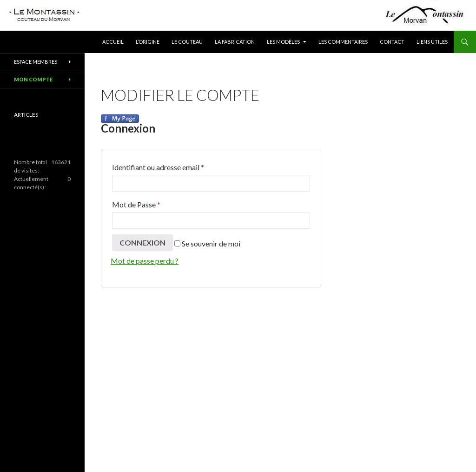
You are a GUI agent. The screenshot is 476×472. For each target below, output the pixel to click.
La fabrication (235, 42)
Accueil (113, 42)
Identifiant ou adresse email (158, 167)
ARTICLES (26, 115)
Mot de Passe (136, 204)
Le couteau (187, 42)
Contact (392, 42)
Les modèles (283, 42)
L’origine (148, 42)
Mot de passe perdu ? (145, 261)
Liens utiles (432, 42)
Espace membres (36, 62)
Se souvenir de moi (207, 243)
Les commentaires (343, 42)
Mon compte (33, 79)
